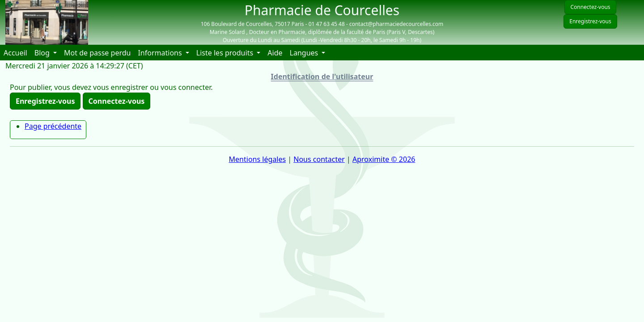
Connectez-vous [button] (117, 101)
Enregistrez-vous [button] (45, 101)
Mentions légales (258, 159)
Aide (277, 52)
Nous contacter (319, 159)
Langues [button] (305, 53)
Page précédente (53, 126)
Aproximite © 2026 (384, 159)
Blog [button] (43, 53)
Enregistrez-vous (590, 21)
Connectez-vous (590, 7)
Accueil (17, 52)
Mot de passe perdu (97, 53)
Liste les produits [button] (226, 53)
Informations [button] (161, 53)
